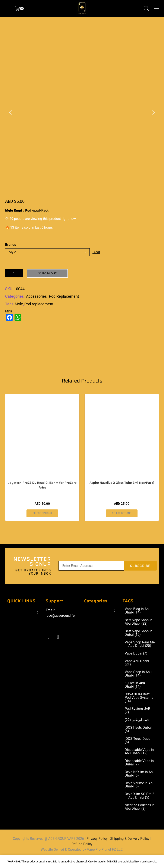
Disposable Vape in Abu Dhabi (139, 761)
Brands (11, 245)
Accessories (36, 297)
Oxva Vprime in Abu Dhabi (140, 794)
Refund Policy (82, 853)
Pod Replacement (64, 297)
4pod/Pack (40, 210)
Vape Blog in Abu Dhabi (138, 620)
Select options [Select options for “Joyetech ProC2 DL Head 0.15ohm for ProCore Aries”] (42, 522)
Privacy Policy (97, 848)
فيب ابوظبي (137, 729)
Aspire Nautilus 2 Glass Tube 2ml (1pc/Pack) (122, 491)
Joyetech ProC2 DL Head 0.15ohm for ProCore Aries (42, 494)
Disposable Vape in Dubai (139, 772)
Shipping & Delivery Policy (130, 848)
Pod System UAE (137, 719)
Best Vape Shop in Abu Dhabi (138, 631)
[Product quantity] (14, 274)
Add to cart (49, 274)
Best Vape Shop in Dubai (138, 642)
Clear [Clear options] (97, 252)
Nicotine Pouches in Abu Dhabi (140, 816)
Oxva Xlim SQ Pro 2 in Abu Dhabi (139, 805)
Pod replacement (39, 305)
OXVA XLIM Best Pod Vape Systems (139, 707)
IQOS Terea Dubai (138, 749)
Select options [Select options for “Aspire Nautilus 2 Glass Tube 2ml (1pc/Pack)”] (122, 522)
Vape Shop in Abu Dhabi (138, 683)
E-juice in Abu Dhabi (135, 694)
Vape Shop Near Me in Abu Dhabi (140, 653)
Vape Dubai (136, 662)
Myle (19, 305)
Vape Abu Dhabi (137, 672)
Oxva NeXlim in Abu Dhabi (140, 783)
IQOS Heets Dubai (138, 738)
